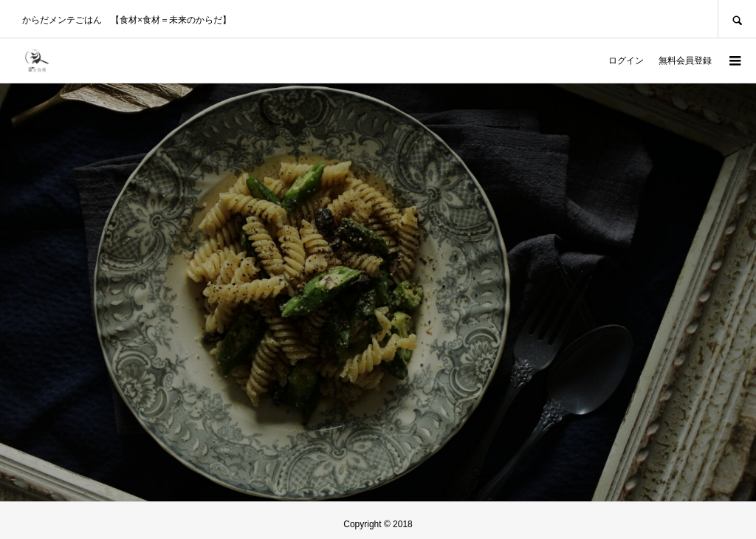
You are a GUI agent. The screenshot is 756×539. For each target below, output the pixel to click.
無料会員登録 (685, 61)
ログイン (626, 61)
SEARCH (737, 19)
